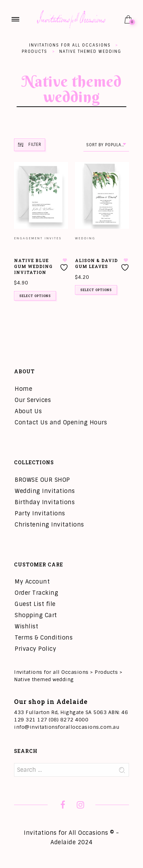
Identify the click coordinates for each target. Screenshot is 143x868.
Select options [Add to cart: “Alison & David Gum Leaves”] (96, 290)
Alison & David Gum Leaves (96, 263)
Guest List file (35, 604)
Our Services (33, 400)
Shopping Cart (36, 615)
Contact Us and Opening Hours (61, 422)
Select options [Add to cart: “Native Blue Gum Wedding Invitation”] (35, 296)
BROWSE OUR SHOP (42, 480)
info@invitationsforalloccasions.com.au (67, 727)
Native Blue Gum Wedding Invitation (33, 266)
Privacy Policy (35, 649)
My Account (32, 582)
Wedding (85, 238)
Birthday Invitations (45, 502)
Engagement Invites (38, 238)
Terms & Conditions (44, 638)
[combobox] (106, 145)
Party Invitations (40, 513)
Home (23, 389)
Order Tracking (36, 593)
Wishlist (26, 626)
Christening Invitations (49, 525)
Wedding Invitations (45, 491)
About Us (28, 411)
